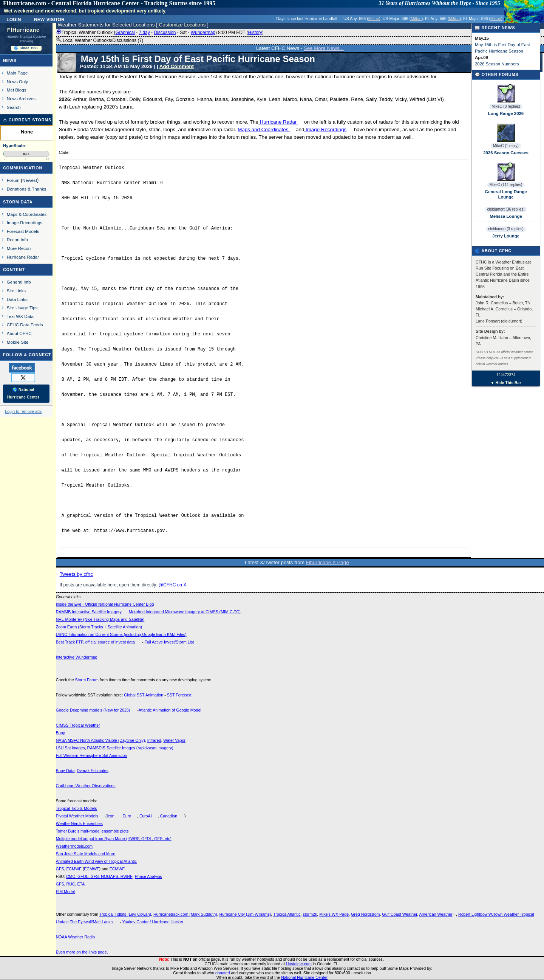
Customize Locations (182, 25)
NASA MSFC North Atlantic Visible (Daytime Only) (100, 740)
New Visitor (49, 19)
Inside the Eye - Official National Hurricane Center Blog (105, 604)
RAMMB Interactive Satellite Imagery (89, 612)
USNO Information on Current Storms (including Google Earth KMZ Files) (121, 634)
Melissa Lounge (506, 216)
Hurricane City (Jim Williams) (245, 914)
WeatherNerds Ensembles (79, 823)
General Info (19, 282)
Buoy (60, 733)
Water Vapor (174, 740)
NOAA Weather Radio (75, 937)
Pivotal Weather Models (77, 816)
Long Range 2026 (506, 113)
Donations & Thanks (27, 189)
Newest (30, 180)
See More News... (324, 48)
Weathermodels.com (74, 846)
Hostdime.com (299, 964)
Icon (111, 816)
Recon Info (17, 240)
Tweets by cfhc (76, 574)
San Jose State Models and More (86, 854)
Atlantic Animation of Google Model (170, 710)
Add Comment (177, 66)
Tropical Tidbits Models (76, 808)
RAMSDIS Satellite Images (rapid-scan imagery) (130, 748)
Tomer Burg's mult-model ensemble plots (92, 831)
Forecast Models (23, 231)
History (255, 33)
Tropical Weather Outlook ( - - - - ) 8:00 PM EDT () (160, 33)
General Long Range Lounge (506, 194)
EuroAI (146, 816)
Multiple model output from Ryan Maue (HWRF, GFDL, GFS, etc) (114, 839)
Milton (374, 19)
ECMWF (74, 869)
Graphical (125, 33)
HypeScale (14, 146)
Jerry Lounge (506, 236)
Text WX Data (20, 316)
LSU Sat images (70, 748)
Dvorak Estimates (93, 771)
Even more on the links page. (82, 952)
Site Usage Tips (22, 308)
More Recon (19, 248)
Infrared (154, 740)
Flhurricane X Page (328, 562)
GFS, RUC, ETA (70, 884)
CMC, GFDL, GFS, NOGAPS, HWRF (99, 876)
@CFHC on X (173, 585)
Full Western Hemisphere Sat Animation (92, 755)
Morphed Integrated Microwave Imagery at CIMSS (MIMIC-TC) (185, 612)
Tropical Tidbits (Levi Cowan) (125, 914)
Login (14, 19)
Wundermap (203, 33)
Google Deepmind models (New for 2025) (93, 710)
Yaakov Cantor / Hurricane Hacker (153, 922)
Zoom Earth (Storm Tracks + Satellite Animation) (99, 627)
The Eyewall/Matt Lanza (91, 922)
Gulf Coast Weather (399, 914)
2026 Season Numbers (497, 64)
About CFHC (19, 333)
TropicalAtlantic (287, 914)
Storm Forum (87, 680)
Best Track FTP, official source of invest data (95, 642)
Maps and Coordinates (264, 129)
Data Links (17, 299)
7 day (144, 33)
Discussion (165, 33)
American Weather (436, 914)
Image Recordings (325, 129)
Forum (13, 180)
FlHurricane (23, 30)
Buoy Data (65, 771)
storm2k (310, 914)
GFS (60, 869)
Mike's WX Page (334, 914)
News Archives (21, 98)
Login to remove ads (23, 411)
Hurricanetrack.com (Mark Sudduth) (185, 914)
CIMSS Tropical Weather (78, 725)
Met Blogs (17, 90)
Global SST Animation (144, 695)
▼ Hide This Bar (506, 383)
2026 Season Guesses (506, 153)
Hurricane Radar (278, 122)
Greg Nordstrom (365, 914)
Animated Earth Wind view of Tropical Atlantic (96, 861)
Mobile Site (18, 342)
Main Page (17, 73)
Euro (127, 816)
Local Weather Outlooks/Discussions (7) (100, 40)
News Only (17, 81)
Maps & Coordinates (27, 214)
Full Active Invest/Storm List (169, 642)
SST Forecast (179, 695)
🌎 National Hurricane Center (23, 393)
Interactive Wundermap (77, 657)
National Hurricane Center (304, 977)
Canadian (169, 816)
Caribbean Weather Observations (86, 786)
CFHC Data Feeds (25, 325)
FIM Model (65, 892)
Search (14, 107)
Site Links (16, 291)
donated (223, 973)
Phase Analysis (148, 876)
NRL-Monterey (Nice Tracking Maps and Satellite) (100, 619)
